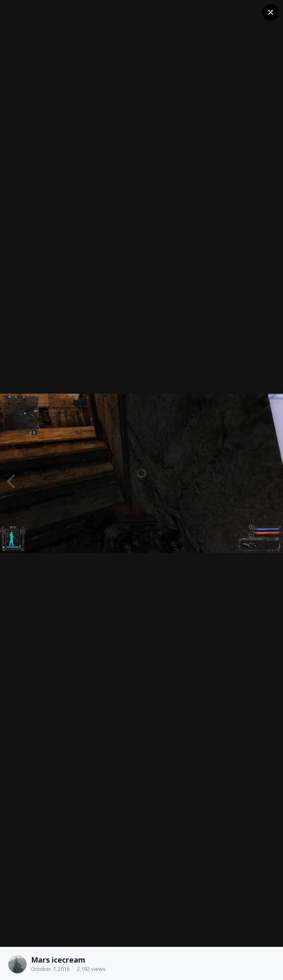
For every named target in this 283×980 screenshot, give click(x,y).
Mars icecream (58, 960)
